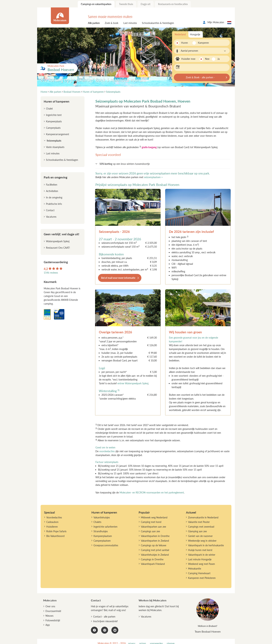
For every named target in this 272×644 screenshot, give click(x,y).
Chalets (97, 522)
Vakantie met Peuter (199, 522)
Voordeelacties (54, 517)
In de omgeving (54, 197)
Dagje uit (146, 4)
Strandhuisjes (101, 531)
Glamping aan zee (197, 531)
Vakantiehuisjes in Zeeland (155, 555)
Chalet (49, 109)
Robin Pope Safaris (56, 531)
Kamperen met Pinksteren (202, 578)
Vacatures (51, 217)
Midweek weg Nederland (154, 517)
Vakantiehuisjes (102, 517)
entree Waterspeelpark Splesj (133, 383)
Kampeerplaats (54, 121)
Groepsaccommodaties (106, 545)
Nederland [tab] (180, 34)
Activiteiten (52, 191)
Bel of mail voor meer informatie (118, 278)
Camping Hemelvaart (199, 573)
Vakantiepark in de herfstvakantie (206, 545)
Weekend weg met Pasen (201, 564)
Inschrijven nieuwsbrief (105, 621)
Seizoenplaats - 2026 (114, 232)
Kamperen (202, 43)
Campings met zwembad (201, 527)
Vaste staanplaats (55, 147)
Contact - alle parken (104, 617)
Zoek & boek (112, 23)
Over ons (50, 606)
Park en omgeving (56, 177)
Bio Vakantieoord (55, 536)
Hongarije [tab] (195, 34)
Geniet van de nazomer (200, 536)
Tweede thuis (126, 4)
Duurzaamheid (53, 611)
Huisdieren (52, 527)
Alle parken (94, 23)
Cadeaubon (52, 522)
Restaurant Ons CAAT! (58, 248)
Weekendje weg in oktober (202, 541)
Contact (50, 210)
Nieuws (49, 616)
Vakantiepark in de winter (202, 555)
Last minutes (130, 23)
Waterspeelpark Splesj (58, 241)
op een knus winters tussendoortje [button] (125, 164)
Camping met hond (151, 522)
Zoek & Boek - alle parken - (200, 77)
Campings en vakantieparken (96, 4)
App (48, 625)
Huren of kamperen (57, 101)
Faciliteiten (52, 185)
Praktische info (54, 204)
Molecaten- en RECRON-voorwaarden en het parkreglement (152, 492)
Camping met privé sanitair (155, 550)
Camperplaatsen (102, 541)
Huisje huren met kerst (200, 550)
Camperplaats (53, 128)
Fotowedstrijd (53, 620)
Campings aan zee (150, 531)
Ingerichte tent (54, 115)
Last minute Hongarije (200, 559)
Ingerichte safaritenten (105, 527)
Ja (218, 59)
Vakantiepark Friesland (153, 564)
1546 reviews (51, 273)
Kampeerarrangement (58, 134)
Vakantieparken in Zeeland (155, 541)
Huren (184, 43)
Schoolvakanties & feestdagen (158, 23)
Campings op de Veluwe (154, 545)
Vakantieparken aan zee (153, 527)
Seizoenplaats (54, 141)
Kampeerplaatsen (103, 536)
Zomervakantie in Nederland (203, 517)
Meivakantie (195, 569)
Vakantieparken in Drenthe (155, 536)
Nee (207, 59)
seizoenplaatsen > (153, 177)
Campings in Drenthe (152, 559)
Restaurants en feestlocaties (173, 4)
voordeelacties (107, 451)
